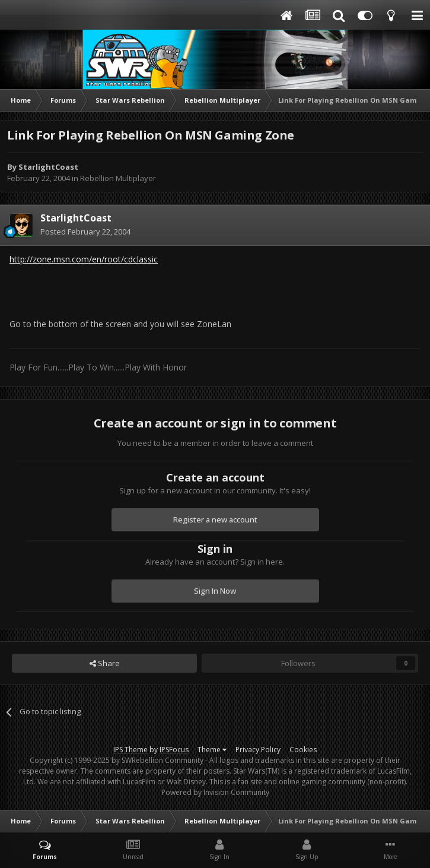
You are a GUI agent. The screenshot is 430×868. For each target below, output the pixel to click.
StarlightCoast (48, 167)
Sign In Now (215, 591)
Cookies (303, 750)
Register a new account (215, 519)
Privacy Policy (258, 750)
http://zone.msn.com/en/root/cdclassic (84, 259)
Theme (212, 750)
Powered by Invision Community (215, 792)
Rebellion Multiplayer (118, 178)
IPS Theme (130, 750)
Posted (85, 232)
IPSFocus (174, 750)
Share (105, 663)
